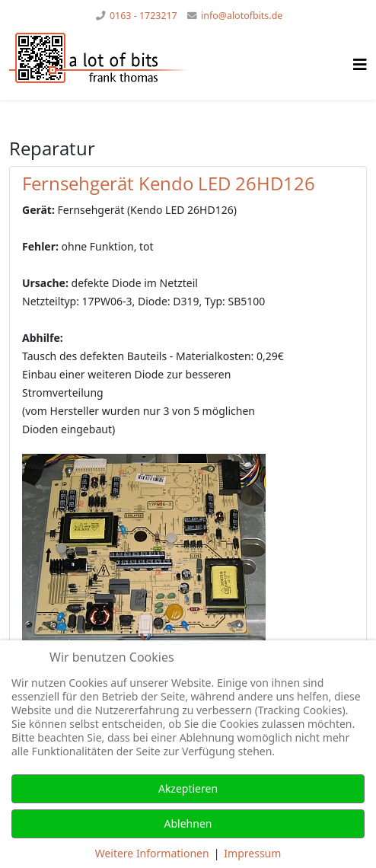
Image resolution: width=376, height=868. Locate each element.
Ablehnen (188, 823)
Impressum (252, 853)
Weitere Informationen (152, 853)
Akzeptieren (188, 788)
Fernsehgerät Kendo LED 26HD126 (169, 183)
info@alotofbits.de (242, 16)
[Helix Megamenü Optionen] (360, 64)
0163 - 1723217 (143, 16)
